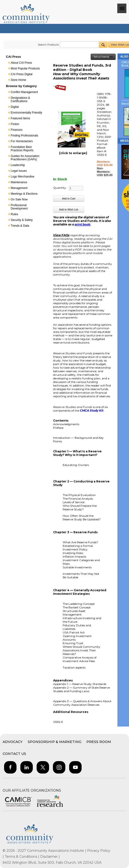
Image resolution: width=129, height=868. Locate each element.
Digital (15, 107)
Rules (14, 214)
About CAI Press (21, 63)
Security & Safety (22, 220)
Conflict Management (24, 92)
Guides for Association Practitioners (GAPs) (25, 158)
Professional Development (19, 207)
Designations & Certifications (20, 99)
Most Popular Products (25, 68)
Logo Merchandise (23, 177)
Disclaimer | (50, 857)
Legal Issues (19, 171)
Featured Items (20, 118)
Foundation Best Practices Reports (22, 149)
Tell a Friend (103, 57)
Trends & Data (20, 226)
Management (19, 188)
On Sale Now (19, 199)
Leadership (18, 165)
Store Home (18, 80)
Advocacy (13, 742)
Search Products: (48, 45)
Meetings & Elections (24, 194)
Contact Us (14, 754)
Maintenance (19, 182)
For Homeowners (22, 141)
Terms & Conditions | (22, 857)
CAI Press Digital (22, 74)
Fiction (15, 124)
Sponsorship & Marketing (55, 742)
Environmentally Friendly (26, 113)
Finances (17, 130)
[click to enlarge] (73, 153)
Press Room (99, 742)
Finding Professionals (25, 136)
